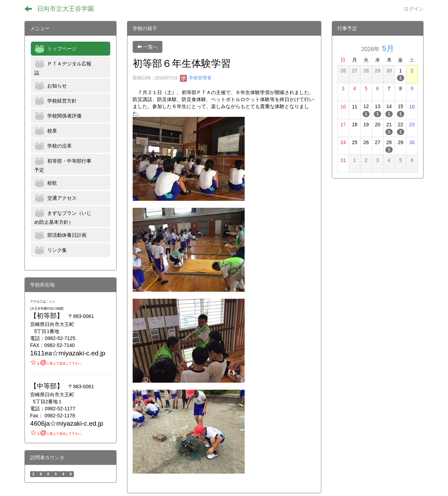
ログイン (414, 9)
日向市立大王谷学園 (65, 9)
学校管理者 (196, 78)
